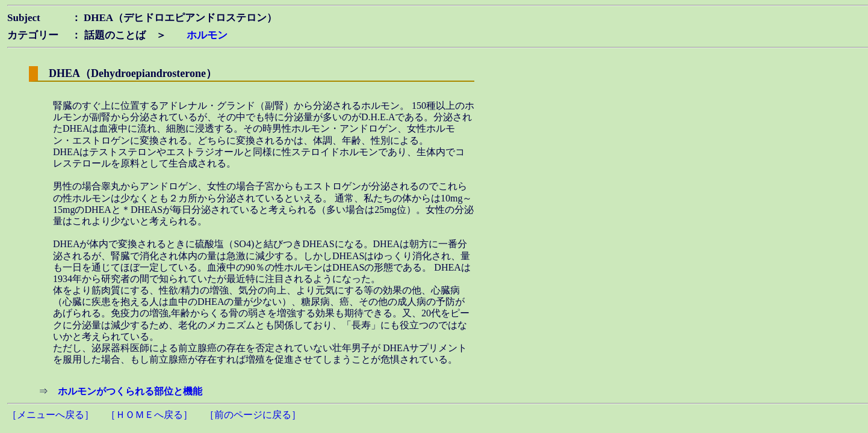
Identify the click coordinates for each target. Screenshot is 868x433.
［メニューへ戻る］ (51, 415)
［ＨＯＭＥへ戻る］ (149, 415)
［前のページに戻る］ (253, 415)
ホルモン (207, 35)
